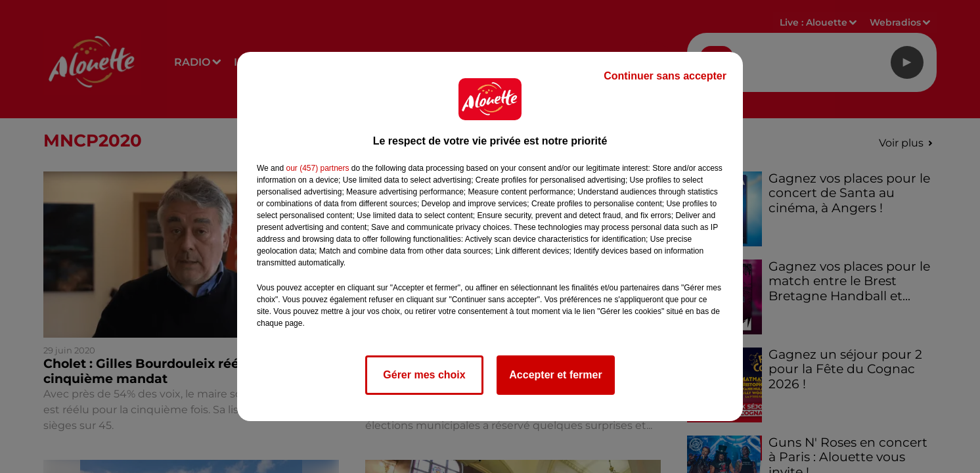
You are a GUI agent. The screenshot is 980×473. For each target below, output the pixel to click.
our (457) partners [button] (317, 168)
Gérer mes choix (424, 375)
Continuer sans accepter (665, 76)
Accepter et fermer (555, 375)
